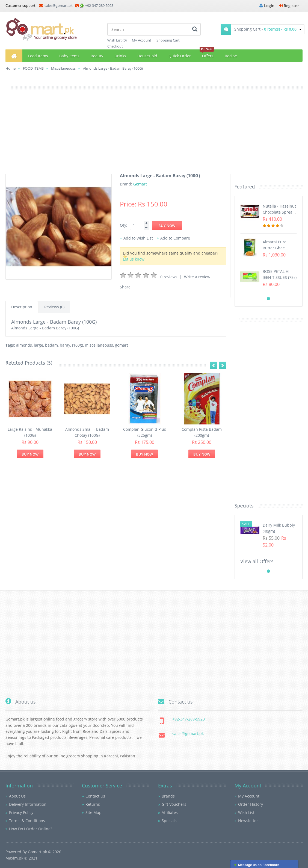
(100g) (78, 345)
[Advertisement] (154, 135)
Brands (168, 796)
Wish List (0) (117, 40)
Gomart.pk (37, 852)
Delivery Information (28, 804)
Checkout (115, 46)
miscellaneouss (99, 345)
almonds (24, 345)
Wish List (246, 812)
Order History (251, 804)
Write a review (197, 277)
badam (51, 345)
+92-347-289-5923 (99, 5)
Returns (93, 804)
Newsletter (248, 821)
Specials (169, 821)
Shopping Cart (168, 40)
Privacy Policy (21, 812)
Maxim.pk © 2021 (21, 858)
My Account (142, 40)
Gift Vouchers (174, 804)
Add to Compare (175, 238)
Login (267, 6)
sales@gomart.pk (56, 5)
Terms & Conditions (27, 821)
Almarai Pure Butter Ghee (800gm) (275, 248)
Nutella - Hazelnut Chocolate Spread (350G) (279, 212)
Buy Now (30, 454)
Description (22, 307)
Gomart (140, 184)
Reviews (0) (54, 307)
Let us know (134, 259)
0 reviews (169, 277)
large (38, 345)
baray (65, 345)
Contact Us (95, 796)
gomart (122, 345)
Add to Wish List (138, 238)
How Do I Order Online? (31, 829)
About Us (17, 796)
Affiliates (170, 812)
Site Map (94, 812)
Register (289, 6)
